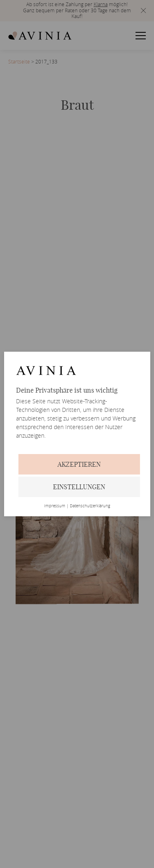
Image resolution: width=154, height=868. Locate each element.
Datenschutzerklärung (90, 506)
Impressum (55, 506)
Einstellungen (79, 487)
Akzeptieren (79, 464)
